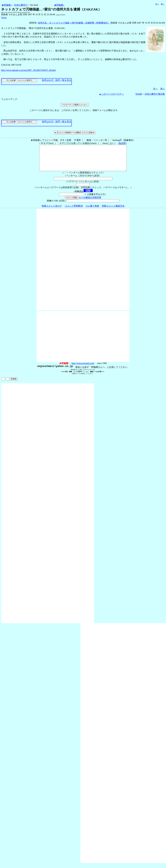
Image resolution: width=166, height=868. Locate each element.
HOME (139, 94)
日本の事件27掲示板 (155, 94)
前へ (163, 4)
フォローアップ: (9, 99)
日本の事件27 (21, 5)
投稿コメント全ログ (52, 211)
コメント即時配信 (74, 211)
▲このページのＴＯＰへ (111, 94)
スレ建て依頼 (92, 211)
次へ (157, 4)
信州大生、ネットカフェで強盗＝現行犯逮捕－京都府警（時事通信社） (74, 23)
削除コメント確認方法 (113, 211)
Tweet (4, 18)
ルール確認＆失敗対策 (90, 202)
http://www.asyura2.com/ (83, 368)
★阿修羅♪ (7, 5)
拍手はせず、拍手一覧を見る (57, 80)
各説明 (122, 143)
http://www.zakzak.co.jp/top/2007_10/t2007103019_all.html (28, 70)
